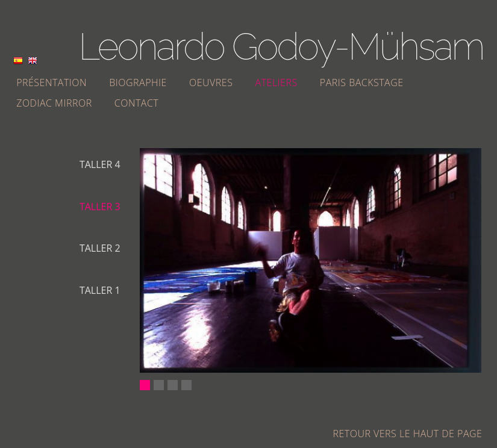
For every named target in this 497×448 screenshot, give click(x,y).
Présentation (52, 82)
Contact (136, 103)
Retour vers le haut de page (408, 434)
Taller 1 (100, 290)
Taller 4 (100, 164)
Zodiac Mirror (54, 103)
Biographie (138, 82)
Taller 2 (100, 248)
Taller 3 (100, 207)
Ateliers (277, 82)
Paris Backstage (362, 82)
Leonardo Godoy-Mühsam (281, 46)
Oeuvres (211, 82)
